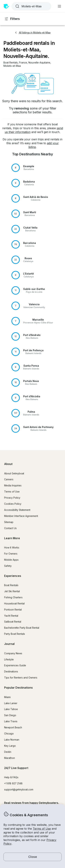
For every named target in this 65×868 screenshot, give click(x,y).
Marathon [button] (10, 758)
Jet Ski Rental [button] (12, 591)
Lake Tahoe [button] (11, 709)
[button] (11, 63)
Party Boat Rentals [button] (15, 634)
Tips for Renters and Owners (21, 678)
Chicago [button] (9, 734)
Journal (9, 644)
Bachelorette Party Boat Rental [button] (22, 628)
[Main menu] (59, 6)
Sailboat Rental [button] (13, 622)
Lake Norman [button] (12, 740)
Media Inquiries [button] (13, 485)
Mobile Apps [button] (11, 560)
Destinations (11, 671)
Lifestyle (9, 659)
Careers (9, 479)
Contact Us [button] (10, 528)
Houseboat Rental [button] (14, 603)
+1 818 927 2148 (13, 783)
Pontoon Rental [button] (13, 610)
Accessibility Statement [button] (17, 510)
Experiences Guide (15, 665)
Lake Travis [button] (11, 721)
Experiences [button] (13, 576)
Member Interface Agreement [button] (21, 516)
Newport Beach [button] (13, 727)
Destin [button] (8, 752)
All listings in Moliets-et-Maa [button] (33, 33)
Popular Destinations (18, 688)
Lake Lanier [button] (11, 703)
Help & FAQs (11, 777)
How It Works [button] (12, 547)
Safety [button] (8, 566)
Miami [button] (7, 697)
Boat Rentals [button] (11, 585)
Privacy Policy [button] (12, 498)
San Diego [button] (10, 715)
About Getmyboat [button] (14, 473)
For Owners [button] (11, 554)
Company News (13, 653)
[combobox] (31, 6)
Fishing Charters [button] (13, 597)
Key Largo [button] (10, 746)
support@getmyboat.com (19, 789)
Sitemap (9, 522)
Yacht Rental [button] (11, 616)
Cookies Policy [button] (13, 504)
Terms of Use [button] (42, 829)
